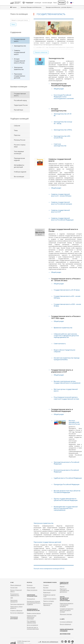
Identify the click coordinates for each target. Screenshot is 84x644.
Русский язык (18, 110)
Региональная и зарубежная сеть (15, 595)
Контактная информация (17, 613)
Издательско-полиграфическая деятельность (64, 590)
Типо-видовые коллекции (19, 152)
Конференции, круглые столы (49, 596)
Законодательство (20, 46)
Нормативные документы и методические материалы (67, 605)
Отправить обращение (16, 610)
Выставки (46, 588)
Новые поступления (32, 590)
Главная (14, 7)
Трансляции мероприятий (17, 604)
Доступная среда (65, 634)
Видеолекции (47, 592)
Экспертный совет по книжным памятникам (33, 628)
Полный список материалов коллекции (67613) (49, 569)
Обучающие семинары (66, 614)
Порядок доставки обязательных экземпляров (32, 617)
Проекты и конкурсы (49, 601)
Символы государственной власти (19, 52)
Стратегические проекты (50, 599)
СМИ (12, 598)
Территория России (21, 105)
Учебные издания (20, 172)
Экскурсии (46, 585)
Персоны (17, 135)
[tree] (20, 59)
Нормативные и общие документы (16, 607)
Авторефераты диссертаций (19, 166)
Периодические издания (19, 159)
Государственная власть (20, 40)
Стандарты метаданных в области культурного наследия (67, 610)
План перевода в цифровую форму (31, 622)
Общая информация (16, 585)
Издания (62, 587)
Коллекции (38, 3)
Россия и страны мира (20, 146)
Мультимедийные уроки (50, 590)
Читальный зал (31, 599)
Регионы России (20, 140)
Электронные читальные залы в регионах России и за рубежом (34, 603)
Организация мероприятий (14, 601)
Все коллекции (19, 177)
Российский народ (20, 100)
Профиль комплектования (34, 613)
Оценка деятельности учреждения (67, 630)
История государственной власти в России (19, 61)
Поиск (55, 3)
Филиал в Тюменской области (16, 591)
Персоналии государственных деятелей (20, 76)
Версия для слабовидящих (50, 642)
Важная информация (65, 624)
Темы (16, 130)
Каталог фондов (47, 3)
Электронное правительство (19, 68)
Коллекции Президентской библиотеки (31, 7)
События (17, 126)
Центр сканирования (32, 625)
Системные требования (66, 622)
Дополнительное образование (48, 604)
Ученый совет (14, 588)
